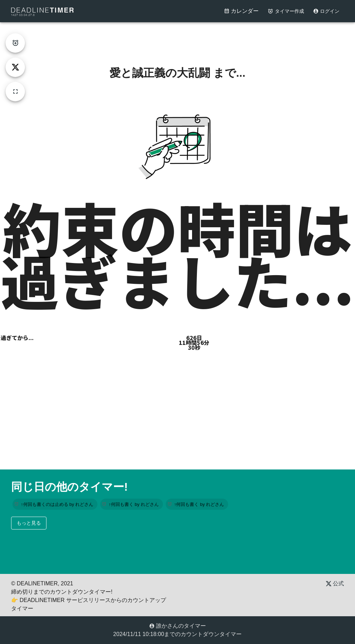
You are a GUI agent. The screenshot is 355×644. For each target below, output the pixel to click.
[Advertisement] (177, 38)
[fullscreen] (15, 92)
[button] (55, 504)
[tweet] (15, 67)
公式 (335, 583)
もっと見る (29, 523)
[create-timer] (15, 43)
